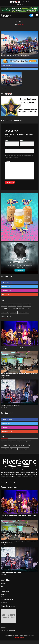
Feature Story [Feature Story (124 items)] (12, 305)
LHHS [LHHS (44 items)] (28, 309)
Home (16, 25)
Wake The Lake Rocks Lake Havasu (11, 406)
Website (7, 148)
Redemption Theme (20, 637)
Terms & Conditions (6, 592)
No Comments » (19, 55)
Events (2, 597)
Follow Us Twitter (7, 287)
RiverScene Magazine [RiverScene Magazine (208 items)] (23, 312)
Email (22, 140)
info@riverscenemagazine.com (8, 630)
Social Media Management (7, 600)
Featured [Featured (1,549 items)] (4, 305)
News (2, 586)
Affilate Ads (4, 594)
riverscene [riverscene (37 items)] (13, 312)
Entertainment (4, 602)
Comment (8, 161)
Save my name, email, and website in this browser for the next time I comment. (20, 157)
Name (7, 140)
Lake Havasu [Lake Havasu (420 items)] (27, 305)
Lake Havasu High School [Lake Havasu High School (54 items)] (18, 309)
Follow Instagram (7, 291)
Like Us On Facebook (8, 282)
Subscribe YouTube (8, 295)
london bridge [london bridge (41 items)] (5, 312)
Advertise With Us (25, 2)
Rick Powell (4, 55)
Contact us (3, 584)
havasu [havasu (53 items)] (19, 305)
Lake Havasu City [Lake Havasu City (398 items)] (6, 309)
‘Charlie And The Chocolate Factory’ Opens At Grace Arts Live (18, 347)
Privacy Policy (4, 589)
